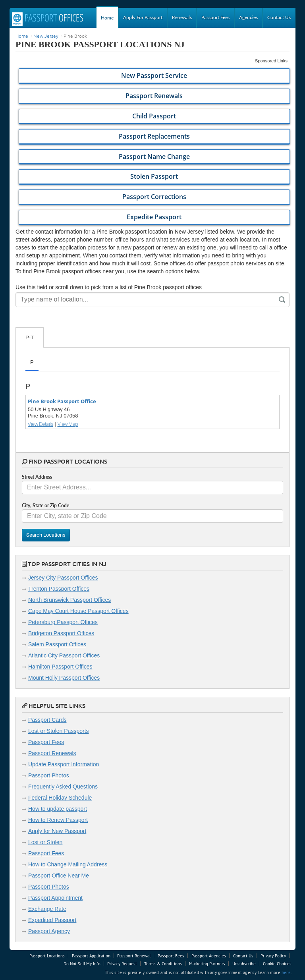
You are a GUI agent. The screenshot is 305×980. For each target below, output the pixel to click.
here (286, 972)
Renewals (182, 17)
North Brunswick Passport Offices (69, 600)
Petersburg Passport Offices (63, 622)
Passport (48, 19)
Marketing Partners (207, 964)
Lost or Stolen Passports (59, 731)
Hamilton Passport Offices (60, 667)
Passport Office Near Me (59, 876)
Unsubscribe (244, 964)
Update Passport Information (64, 764)
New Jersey (46, 36)
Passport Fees (215, 17)
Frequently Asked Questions (63, 787)
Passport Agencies (209, 956)
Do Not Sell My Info (82, 964)
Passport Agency (49, 931)
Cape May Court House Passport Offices (78, 611)
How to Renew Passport (58, 820)
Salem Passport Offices (57, 644)
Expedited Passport (52, 920)
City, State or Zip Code (45, 505)
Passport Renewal (134, 956)
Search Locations (46, 535)
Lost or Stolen (45, 842)
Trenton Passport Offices (59, 589)
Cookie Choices (277, 964)
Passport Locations (47, 956)
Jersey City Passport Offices (63, 578)
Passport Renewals (52, 753)
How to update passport (58, 809)
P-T (30, 337)
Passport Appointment (55, 898)
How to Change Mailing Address (68, 864)
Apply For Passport (143, 17)
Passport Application (91, 956)
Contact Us (279, 17)
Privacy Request (122, 964)
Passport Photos (49, 775)
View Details (40, 424)
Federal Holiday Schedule (60, 798)
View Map (68, 424)
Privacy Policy (273, 956)
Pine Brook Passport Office (62, 401)
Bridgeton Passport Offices (61, 633)
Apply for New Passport (57, 831)
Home (107, 18)
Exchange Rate (47, 909)
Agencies (248, 17)
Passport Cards (47, 720)
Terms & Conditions (163, 964)
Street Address (37, 477)
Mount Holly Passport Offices (64, 678)
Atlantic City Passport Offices (64, 655)
